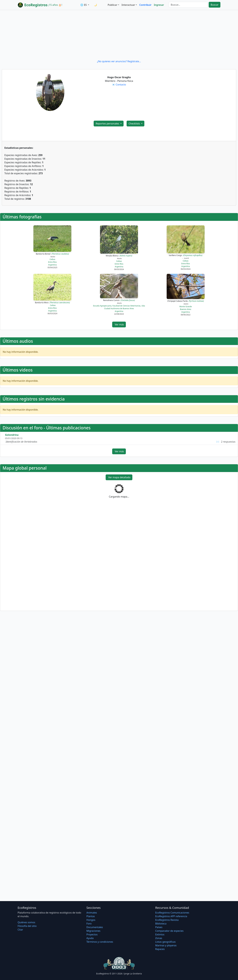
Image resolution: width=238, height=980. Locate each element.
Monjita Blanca (119, 256)
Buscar (215, 5)
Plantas (91, 916)
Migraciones (93, 931)
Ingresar (159, 5)
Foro (89, 924)
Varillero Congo (186, 255)
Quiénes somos (26, 922)
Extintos (160, 934)
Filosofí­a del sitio (27, 926)
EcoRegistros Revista (167, 920)
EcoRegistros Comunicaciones (172, 913)
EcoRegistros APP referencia (171, 916)
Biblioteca (161, 924)
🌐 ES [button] (84, 5)
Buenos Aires (186, 309)
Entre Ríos (52, 262)
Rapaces (160, 949)
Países (159, 927)
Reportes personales (108, 124)
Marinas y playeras (166, 945)
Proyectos (92, 934)
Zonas (159, 938)
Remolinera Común (119, 300)
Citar (20, 930)
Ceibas (52, 259)
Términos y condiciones (100, 942)
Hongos (91, 920)
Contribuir (145, 5)
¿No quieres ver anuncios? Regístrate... (119, 61)
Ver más (119, 324)
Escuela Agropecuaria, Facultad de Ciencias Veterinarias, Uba (119, 306)
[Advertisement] (119, 35)
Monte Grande (186, 307)
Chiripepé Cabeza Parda (186, 301)
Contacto (121, 85)
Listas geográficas (165, 942)
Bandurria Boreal (52, 254)
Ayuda (90, 938)
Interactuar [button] (128, 5)
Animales (92, 913)
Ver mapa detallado (119, 477)
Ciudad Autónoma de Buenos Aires (119, 308)
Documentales (95, 927)
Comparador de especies (169, 931)
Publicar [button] (112, 5)
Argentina (53, 265)
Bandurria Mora (52, 303)
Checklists (135, 124)
